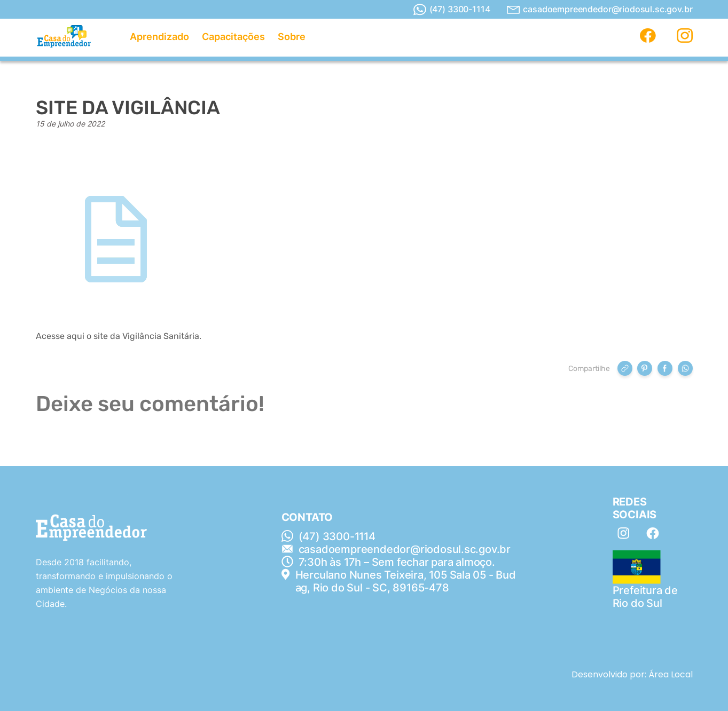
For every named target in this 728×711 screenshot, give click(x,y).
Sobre (292, 37)
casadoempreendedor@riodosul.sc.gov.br (600, 9)
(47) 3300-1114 (452, 10)
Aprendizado (159, 37)
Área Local (671, 674)
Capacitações (233, 37)
